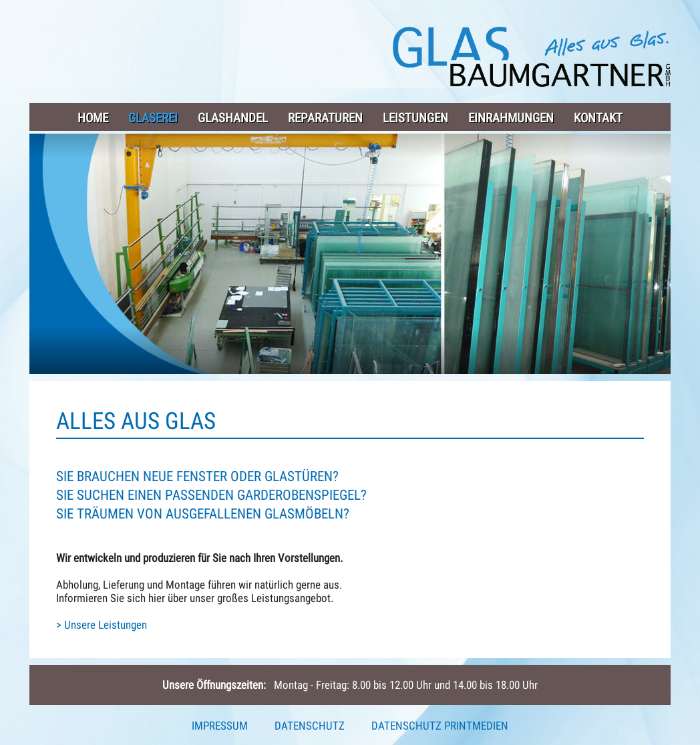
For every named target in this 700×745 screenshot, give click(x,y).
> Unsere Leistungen (102, 625)
